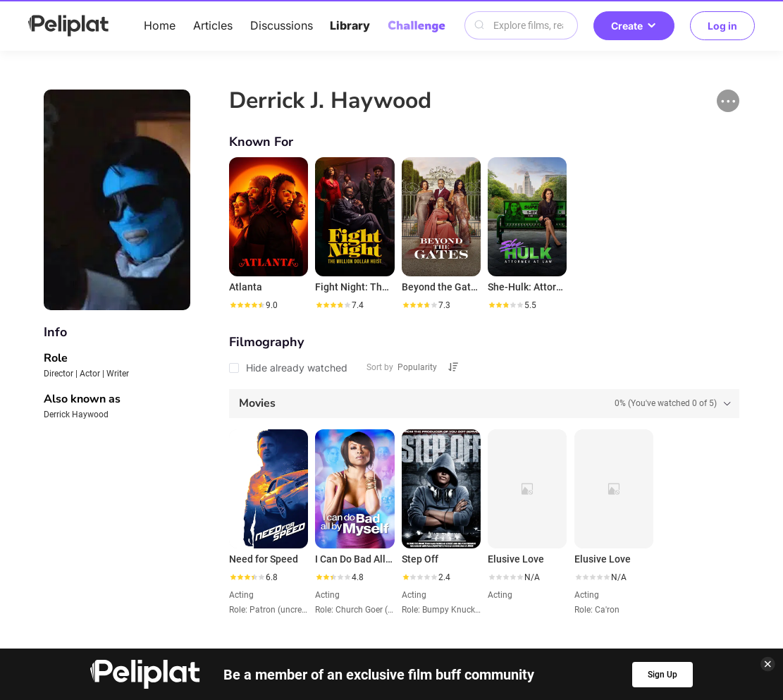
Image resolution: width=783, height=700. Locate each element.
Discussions (282, 25)
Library (350, 25)
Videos (436, 582)
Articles (213, 25)
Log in (722, 26)
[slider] (247, 305)
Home (160, 25)
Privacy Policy (283, 606)
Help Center (190, 606)
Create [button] (634, 26)
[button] (728, 101)
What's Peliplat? (582, 606)
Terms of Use (380, 606)
